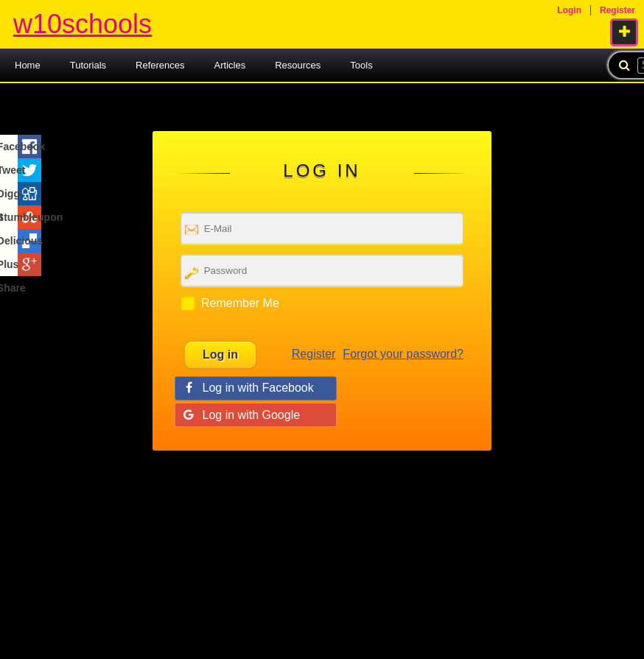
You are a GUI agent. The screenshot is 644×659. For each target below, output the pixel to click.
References (160, 65)
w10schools (83, 24)
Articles (230, 65)
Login (569, 10)
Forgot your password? (403, 354)
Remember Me (240, 303)
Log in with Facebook (258, 388)
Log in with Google (252, 415)
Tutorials (88, 65)
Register (314, 354)
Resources (298, 65)
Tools (361, 65)
